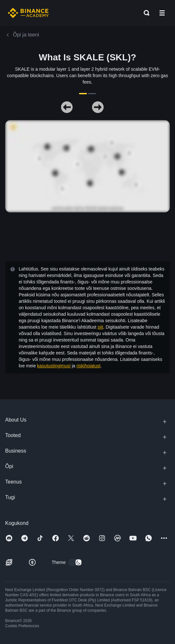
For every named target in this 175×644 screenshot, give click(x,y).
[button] (162, 13)
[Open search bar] (145, 13)
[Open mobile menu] (162, 13)
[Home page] (28, 13)
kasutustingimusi (54, 366)
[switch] (75, 562)
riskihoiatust (88, 366)
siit (100, 327)
